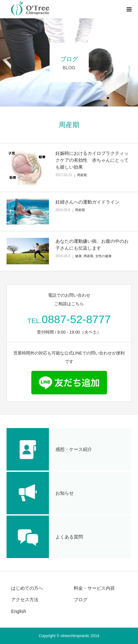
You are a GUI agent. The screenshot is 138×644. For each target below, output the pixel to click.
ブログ (81, 600)
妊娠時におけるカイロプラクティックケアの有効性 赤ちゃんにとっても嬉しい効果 (92, 160)
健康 (78, 256)
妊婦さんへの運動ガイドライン (87, 202)
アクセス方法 (25, 600)
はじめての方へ (27, 588)
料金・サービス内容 (94, 588)
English (19, 611)
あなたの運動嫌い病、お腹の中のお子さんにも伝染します (92, 245)
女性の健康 (103, 256)
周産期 (82, 175)
